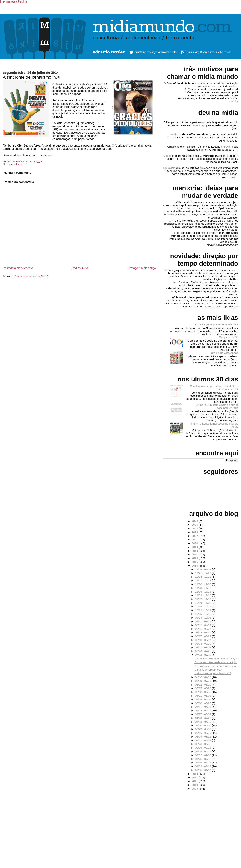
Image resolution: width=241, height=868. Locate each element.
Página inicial (80, 268)
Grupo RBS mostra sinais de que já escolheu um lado (217, 406)
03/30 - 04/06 (203, 725)
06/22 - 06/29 (203, 685)
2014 (195, 566)
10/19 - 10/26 (203, 607)
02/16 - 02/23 (203, 748)
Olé (26, 164)
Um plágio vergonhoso (225, 353)
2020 (195, 543)
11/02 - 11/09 (203, 599)
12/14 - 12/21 (203, 577)
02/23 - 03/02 (203, 744)
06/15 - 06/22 (203, 688)
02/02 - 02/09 (203, 755)
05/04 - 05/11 (203, 710)
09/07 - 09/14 (203, 625)
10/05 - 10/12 (203, 614)
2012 (195, 777)
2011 (195, 781)
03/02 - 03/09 (203, 740)
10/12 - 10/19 (203, 610)
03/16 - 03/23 (203, 733)
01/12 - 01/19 (203, 766)
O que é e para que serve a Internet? (216, 324)
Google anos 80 (229, 337)
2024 (195, 528)
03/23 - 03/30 (203, 729)
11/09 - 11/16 (203, 595)
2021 (195, 540)
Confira (234, 101)
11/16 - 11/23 (203, 592)
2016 (195, 558)
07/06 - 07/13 (203, 677)
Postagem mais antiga (142, 268)
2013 (195, 774)
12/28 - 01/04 (203, 569)
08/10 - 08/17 (203, 640)
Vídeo (167, 156)
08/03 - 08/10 (203, 644)
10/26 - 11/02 (203, 603)
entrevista (227, 147)
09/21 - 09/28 (203, 621)
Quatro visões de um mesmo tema (215, 666)
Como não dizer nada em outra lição (216, 659)
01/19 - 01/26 (203, 762)
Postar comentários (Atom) (31, 276)
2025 (195, 525)
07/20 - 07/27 (203, 651)
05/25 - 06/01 (203, 699)
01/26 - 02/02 (203, 759)
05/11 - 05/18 (203, 707)
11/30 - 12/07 (203, 584)
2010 (195, 785)
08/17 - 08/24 (203, 636)
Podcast (176, 134)
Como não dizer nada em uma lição (216, 662)
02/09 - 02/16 (203, 751)
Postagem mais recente (18, 268)
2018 (195, 551)
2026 (195, 521)
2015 (195, 562)
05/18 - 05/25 (203, 703)
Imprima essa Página (13, 2)
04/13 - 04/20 (203, 722)
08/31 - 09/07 (203, 629)
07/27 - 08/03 (203, 647)
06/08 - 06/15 (203, 692)
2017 (195, 555)
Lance (19, 164)
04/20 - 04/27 (203, 718)
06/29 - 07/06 (203, 681)
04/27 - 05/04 (203, 714)
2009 (195, 789)
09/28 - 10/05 (203, 618)
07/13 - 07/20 (203, 655)
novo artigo (199, 125)
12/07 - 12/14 (203, 580)
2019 (195, 547)
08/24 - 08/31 (203, 632)
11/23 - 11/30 (203, 588)
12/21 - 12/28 (203, 573)
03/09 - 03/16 (203, 737)
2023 (195, 532)
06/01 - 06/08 (203, 696)
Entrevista (169, 168)
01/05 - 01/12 (203, 770)
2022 (195, 536)
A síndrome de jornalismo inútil (32, 77)
